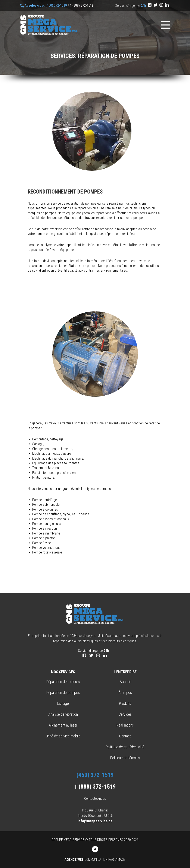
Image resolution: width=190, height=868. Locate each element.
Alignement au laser (63, 725)
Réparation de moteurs (63, 682)
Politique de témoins (125, 758)
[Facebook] (150, 5)
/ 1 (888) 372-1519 (81, 5)
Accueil (125, 682)
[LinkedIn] (167, 5)
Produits (125, 703)
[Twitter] (155, 5)
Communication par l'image (95, 860)
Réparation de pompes (63, 693)
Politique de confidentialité (125, 747)
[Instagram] (161, 5)
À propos (125, 693)
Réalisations (125, 725)
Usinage (63, 703)
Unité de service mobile (63, 736)
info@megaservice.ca (95, 821)
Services (125, 714)
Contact (125, 736)
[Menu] (166, 25)
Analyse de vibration (63, 714)
